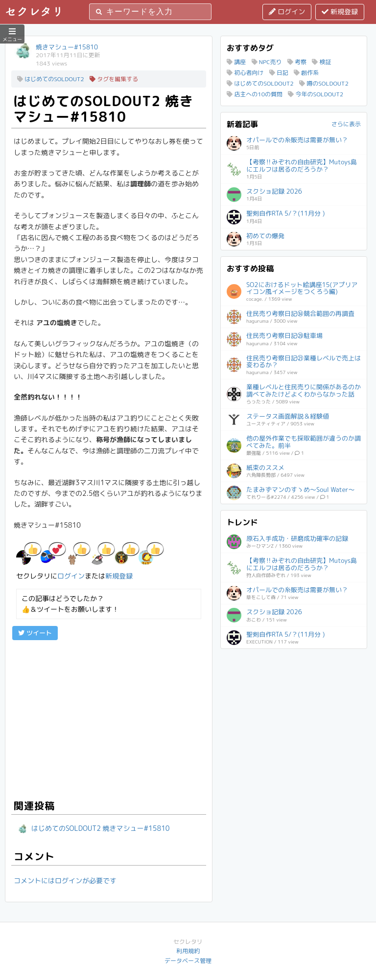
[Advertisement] (109, 718)
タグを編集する (114, 79)
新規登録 (340, 11)
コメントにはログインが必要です (65, 880)
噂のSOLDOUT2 (324, 83)
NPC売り (267, 62)
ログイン (287, 11)
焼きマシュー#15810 (67, 47)
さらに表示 (346, 124)
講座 (236, 62)
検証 (321, 62)
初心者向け (245, 73)
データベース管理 (188, 961)
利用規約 (188, 951)
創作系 (306, 73)
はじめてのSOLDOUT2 (51, 79)
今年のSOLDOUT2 (316, 94)
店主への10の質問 (255, 94)
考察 (297, 62)
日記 (279, 73)
